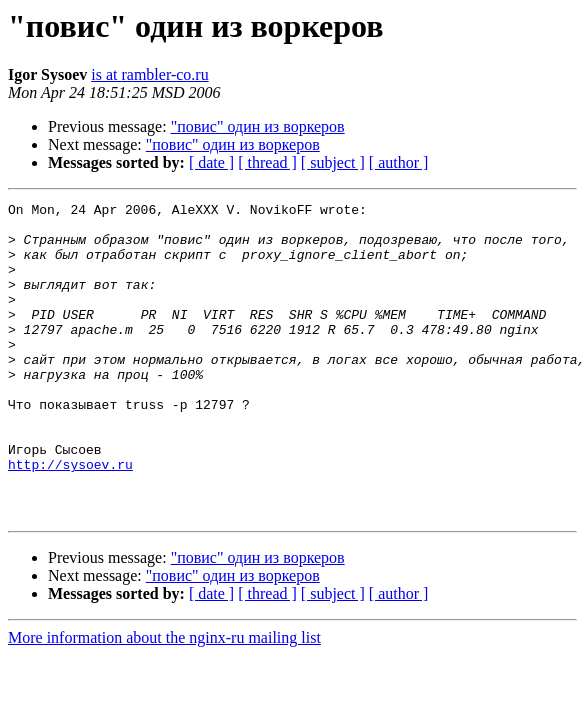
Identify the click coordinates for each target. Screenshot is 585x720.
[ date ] (211, 162)
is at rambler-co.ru (149, 74)
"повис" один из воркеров (258, 126)
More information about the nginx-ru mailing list (164, 700)
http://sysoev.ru (70, 518)
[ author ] (399, 162)
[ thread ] (267, 162)
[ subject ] (333, 162)
